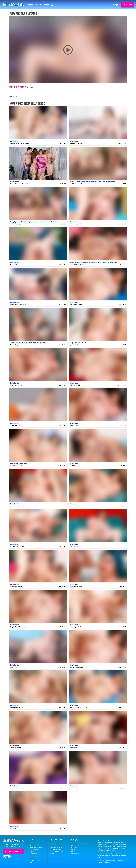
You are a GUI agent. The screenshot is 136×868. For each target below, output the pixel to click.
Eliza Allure (93, 182)
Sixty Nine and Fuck (16, 425)
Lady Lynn (14, 222)
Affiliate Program (35, 855)
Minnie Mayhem (35, 222)
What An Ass (14, 264)
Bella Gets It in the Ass (16, 707)
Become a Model (35, 861)
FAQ (31, 846)
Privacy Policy (34, 850)
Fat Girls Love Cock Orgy (76, 184)
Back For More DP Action (76, 224)
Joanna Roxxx (112, 262)
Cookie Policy (34, 851)
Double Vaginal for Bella (76, 627)
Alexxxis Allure (75, 262)
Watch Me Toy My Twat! (76, 143)
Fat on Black (14, 667)
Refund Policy (34, 853)
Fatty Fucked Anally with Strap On (20, 305)
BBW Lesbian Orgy (16, 224)
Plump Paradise (74, 748)
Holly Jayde (55, 222)
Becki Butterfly (75, 182)
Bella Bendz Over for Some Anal (78, 707)
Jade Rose (102, 182)
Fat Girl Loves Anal (15, 748)
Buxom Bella (41, 343)
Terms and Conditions (36, 848)
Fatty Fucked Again (16, 828)
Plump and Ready (74, 425)
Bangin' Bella (73, 788)
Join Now (127, 5)
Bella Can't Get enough (17, 385)
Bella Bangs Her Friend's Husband (20, 143)
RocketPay (74, 848)
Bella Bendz (18, 87)
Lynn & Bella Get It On (16, 466)
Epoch (73, 850)
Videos (46, 5)
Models (38, 5)
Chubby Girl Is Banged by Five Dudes (21, 184)
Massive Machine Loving (17, 788)
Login (116, 5)
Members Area (34, 844)
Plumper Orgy (14, 345)
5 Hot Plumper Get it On (76, 264)
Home (30, 5)
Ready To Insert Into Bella (17, 546)
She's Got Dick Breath (76, 587)
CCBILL (73, 851)
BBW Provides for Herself (77, 546)
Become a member (14, 851)
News (32, 862)
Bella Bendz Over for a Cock (77, 506)
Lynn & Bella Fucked (75, 345)
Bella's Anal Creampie (76, 305)
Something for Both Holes (17, 506)
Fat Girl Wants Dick (75, 466)
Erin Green (85, 182)
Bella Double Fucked (16, 587)
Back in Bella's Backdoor (76, 667)
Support (32, 859)
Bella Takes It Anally (75, 385)
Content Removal (35, 857)
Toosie (13, 343)
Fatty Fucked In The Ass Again (19, 627)
